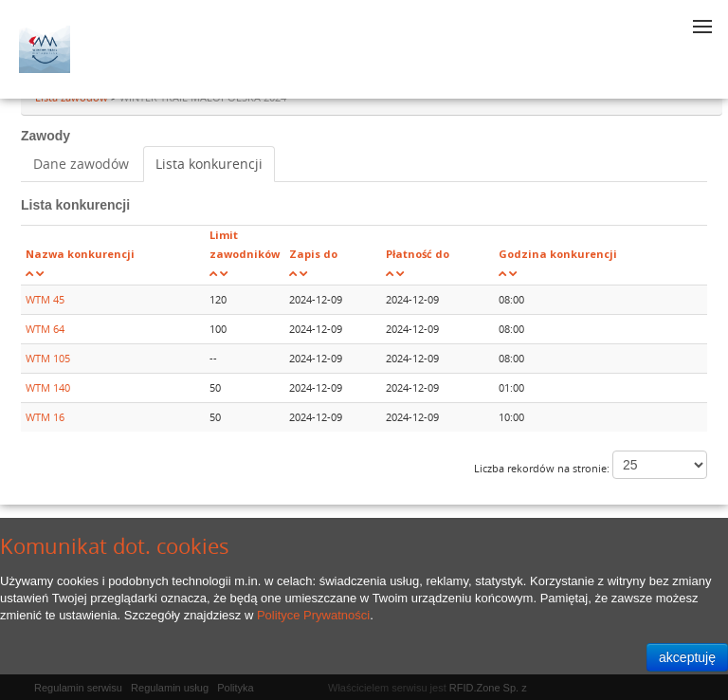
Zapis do (313, 254)
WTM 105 (48, 358)
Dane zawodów (81, 164)
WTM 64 (45, 329)
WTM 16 (45, 417)
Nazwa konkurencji (80, 254)
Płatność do (418, 254)
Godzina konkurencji (558, 254)
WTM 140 (48, 387)
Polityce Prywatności (313, 615)
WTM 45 (45, 299)
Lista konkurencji (209, 164)
